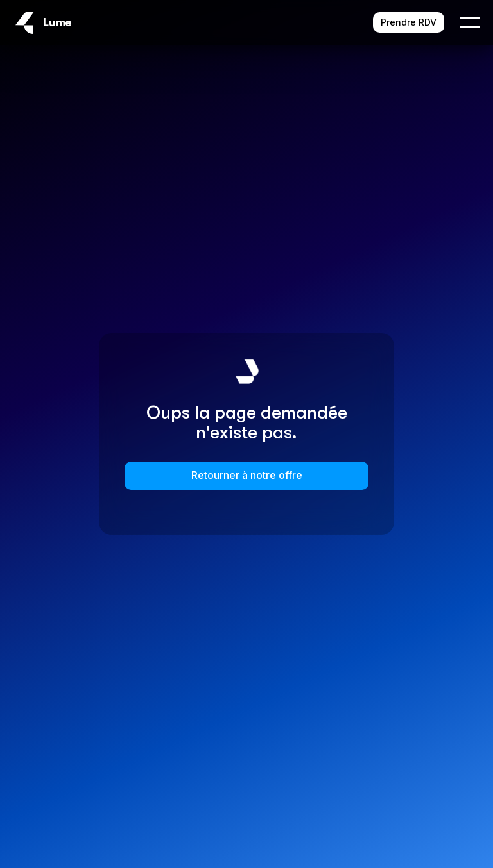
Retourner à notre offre (247, 475)
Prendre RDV (409, 22)
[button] (462, 22)
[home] (42, 23)
